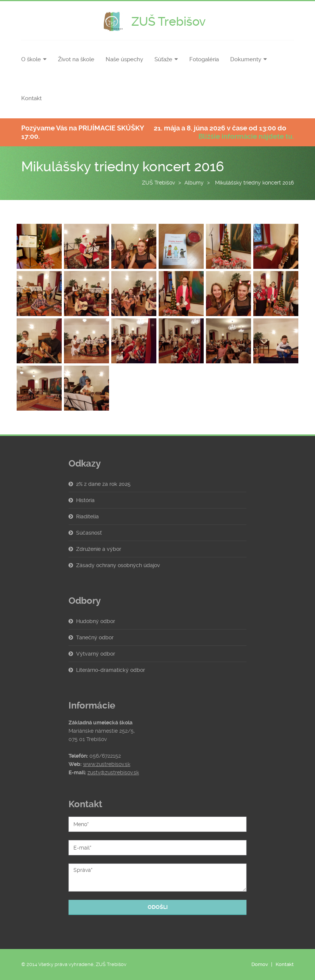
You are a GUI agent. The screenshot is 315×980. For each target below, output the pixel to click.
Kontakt (31, 98)
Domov (260, 964)
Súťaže (163, 59)
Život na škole (76, 59)
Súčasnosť (89, 533)
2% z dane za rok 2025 (103, 484)
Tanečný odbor (95, 637)
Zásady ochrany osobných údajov (118, 565)
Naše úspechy (124, 59)
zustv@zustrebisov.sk (113, 772)
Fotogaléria (204, 59)
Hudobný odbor (96, 621)
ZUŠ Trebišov (158, 183)
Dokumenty (246, 59)
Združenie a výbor (99, 549)
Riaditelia (87, 516)
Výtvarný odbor (96, 654)
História (85, 500)
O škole (31, 59)
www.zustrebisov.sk (107, 764)
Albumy (194, 183)
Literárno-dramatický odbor (111, 670)
